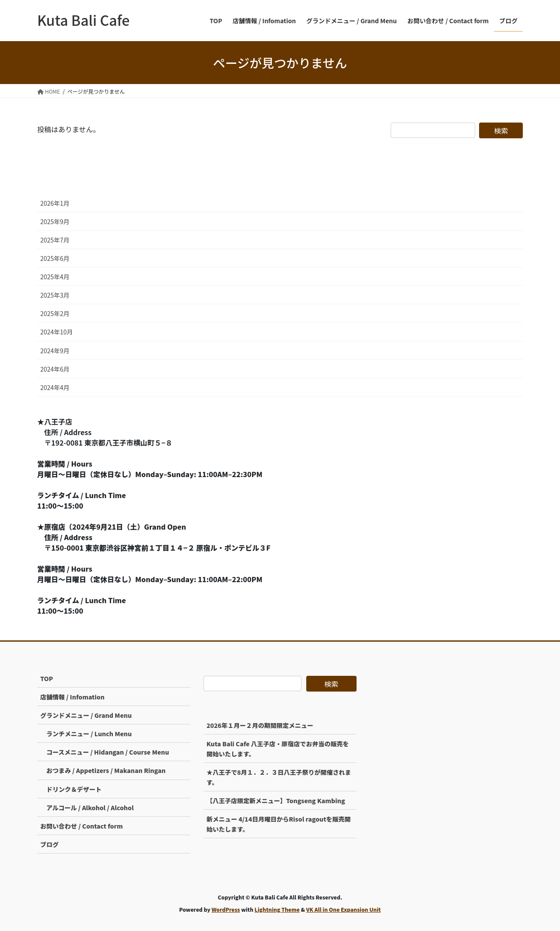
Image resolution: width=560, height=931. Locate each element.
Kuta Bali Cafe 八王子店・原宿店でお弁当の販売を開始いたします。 (278, 749)
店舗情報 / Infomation (72, 697)
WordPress (226, 909)
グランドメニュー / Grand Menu (86, 715)
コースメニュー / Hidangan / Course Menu (108, 752)
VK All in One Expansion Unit (344, 909)
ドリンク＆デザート (74, 789)
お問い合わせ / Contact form (82, 826)
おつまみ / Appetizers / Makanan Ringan (106, 770)
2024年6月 (55, 369)
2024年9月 (55, 351)
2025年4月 (55, 277)
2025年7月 (55, 240)
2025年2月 (55, 313)
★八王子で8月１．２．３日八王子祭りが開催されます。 (279, 777)
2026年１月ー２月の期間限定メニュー (260, 725)
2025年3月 (55, 295)
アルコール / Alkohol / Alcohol (90, 808)
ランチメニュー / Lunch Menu (89, 734)
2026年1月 (55, 203)
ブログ (49, 844)
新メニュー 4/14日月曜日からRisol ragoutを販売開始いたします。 (278, 824)
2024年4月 (55, 387)
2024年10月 (57, 332)
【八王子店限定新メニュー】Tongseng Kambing (276, 801)
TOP (47, 678)
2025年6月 (55, 258)
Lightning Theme (277, 909)
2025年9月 (55, 221)
